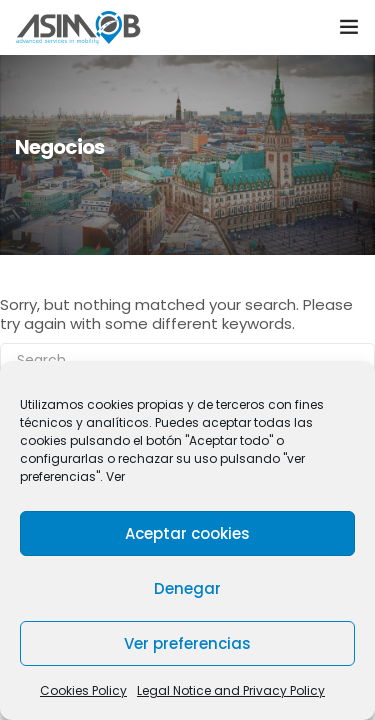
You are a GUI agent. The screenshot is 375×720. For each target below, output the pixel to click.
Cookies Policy (83, 690)
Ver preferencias (187, 643)
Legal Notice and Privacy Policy (231, 690)
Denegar (187, 588)
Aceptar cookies (187, 533)
